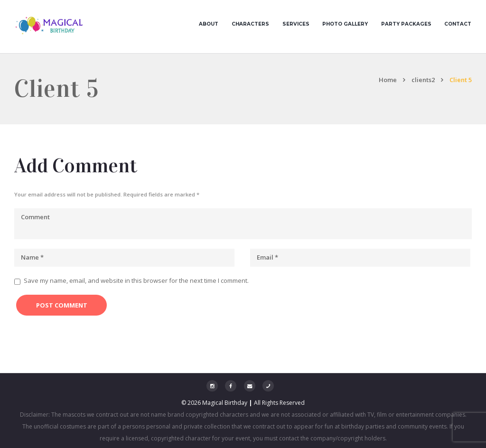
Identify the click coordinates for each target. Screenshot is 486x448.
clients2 (423, 80)
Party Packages (406, 24)
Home (388, 80)
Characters (250, 24)
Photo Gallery (345, 24)
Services (296, 24)
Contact (458, 24)
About (209, 24)
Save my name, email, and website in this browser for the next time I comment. (136, 280)
